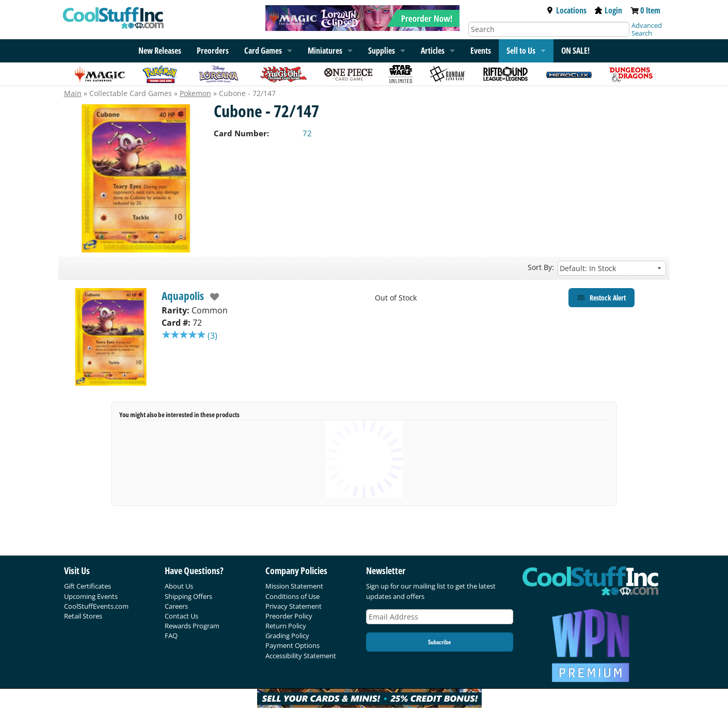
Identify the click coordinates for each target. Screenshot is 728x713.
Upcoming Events (91, 596)
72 (307, 133)
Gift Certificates (88, 586)
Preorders (213, 51)
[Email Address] (440, 617)
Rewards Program (192, 626)
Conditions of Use (292, 596)
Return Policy (286, 626)
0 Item (650, 10)
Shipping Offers (188, 596)
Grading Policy (287, 636)
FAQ (171, 636)
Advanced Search (647, 29)
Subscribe (439, 642)
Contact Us (181, 616)
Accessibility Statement (301, 656)
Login (608, 10)
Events (481, 51)
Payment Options (292, 645)
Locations (566, 10)
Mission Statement (294, 586)
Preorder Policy (289, 616)
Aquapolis (183, 296)
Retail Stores (83, 616)
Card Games (263, 51)
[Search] (549, 29)
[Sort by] (612, 268)
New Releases (160, 51)
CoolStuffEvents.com (96, 606)
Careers (176, 606)
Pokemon (195, 93)
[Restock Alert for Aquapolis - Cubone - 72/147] (602, 298)
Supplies (382, 51)
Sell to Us (521, 51)
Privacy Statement (294, 606)
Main (73, 93)
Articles (433, 51)
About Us (179, 586)
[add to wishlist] (212, 297)
